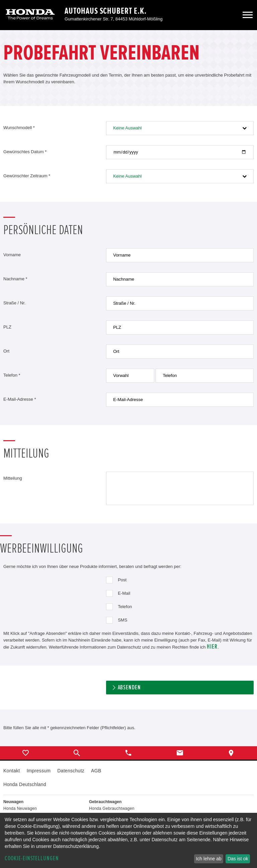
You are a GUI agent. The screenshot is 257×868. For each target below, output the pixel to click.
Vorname (12, 255)
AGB (96, 771)
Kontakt (12, 771)
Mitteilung (13, 478)
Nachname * (15, 279)
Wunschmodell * (19, 128)
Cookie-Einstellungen (32, 858)
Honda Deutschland (25, 784)
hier (212, 647)
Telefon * (12, 375)
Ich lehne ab (208, 859)
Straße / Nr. (14, 303)
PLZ (7, 327)
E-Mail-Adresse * (20, 399)
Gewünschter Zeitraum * (27, 176)
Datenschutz (71, 771)
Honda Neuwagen (20, 808)
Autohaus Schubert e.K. (106, 11)
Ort (6, 351)
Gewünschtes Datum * (25, 152)
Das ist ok (238, 859)
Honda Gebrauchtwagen (112, 808)
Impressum (38, 771)
